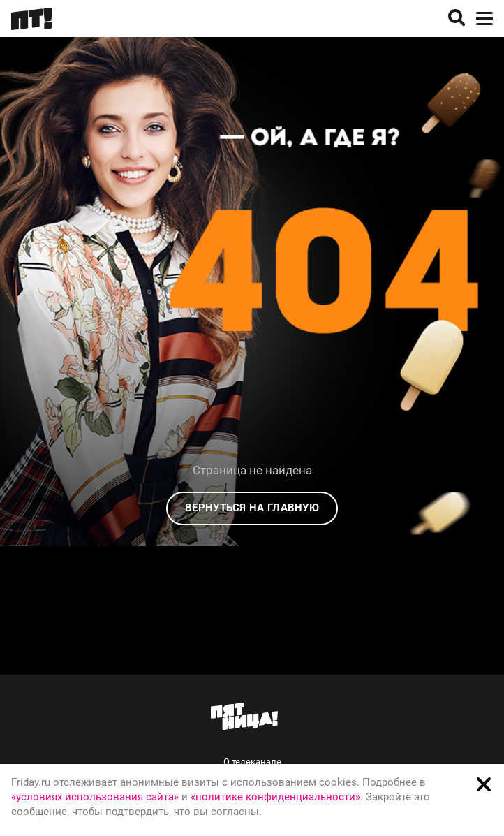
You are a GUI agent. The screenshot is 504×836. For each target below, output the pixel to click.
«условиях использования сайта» (95, 797)
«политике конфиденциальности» (275, 797)
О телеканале (252, 762)
